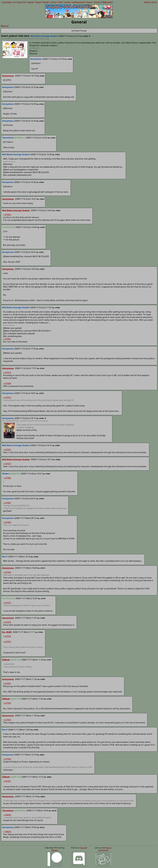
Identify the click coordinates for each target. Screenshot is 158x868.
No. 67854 (40, 199)
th (25, 2)
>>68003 (7, 832)
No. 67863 (40, 269)
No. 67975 (41, 568)
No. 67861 (40, 252)
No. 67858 (56, 211)
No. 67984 (39, 632)
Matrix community (105, 849)
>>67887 (7, 503)
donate (54, 850)
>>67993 (7, 703)
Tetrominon (8, 811)
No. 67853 (40, 182)
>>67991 (7, 683)
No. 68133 (41, 827)
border (46, 2)
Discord (83, 848)
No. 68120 (53, 811)
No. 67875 (40, 368)
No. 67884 (40, 418)
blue (19, 2)
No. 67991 (48, 660)
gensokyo (7, 2)
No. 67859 (41, 227)
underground (78, 2)
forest (38, 2)
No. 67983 (41, 618)
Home (154, 2)
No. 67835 (84, 36)
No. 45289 (7, 632)
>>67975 (7, 603)
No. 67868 (56, 308)
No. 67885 (56, 445)
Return (5, 26)
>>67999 (7, 759)
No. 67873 (40, 349)
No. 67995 (48, 699)
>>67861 (7, 339)
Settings (147, 2)
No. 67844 (40, 121)
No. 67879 (40, 393)
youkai (67, 2)
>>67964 (7, 572)
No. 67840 (40, 76)
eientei (31, 2)
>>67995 (7, 720)
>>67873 (7, 373)
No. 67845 (51, 138)
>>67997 (7, 781)
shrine (54, 2)
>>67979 (7, 622)
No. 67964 (34, 557)
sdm (60, 2)
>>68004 (7, 815)
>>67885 (7, 478)
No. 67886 (56, 460)
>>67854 (7, 215)
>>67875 (7, 397)
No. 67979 (42, 599)
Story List (107, 2)
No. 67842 (40, 104)
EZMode (6, 660)
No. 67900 (40, 499)
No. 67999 (34, 730)
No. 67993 (41, 679)
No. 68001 (41, 755)
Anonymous (8, 76)
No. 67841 (40, 87)
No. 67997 (41, 716)
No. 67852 (56, 155)
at (14, 2)
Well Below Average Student (16, 210)
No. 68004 (41, 797)
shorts (97, 2)
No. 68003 (48, 777)
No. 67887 (46, 474)
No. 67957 (41, 518)
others (89, 2)
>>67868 (7, 383)
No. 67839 (68, 59)
